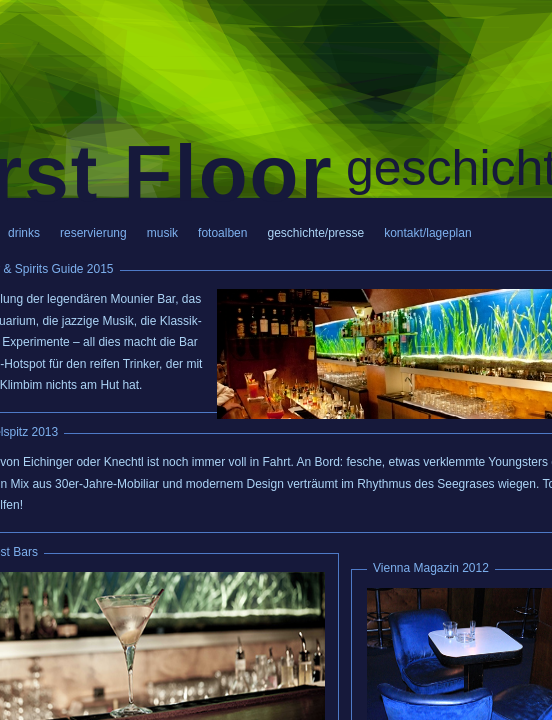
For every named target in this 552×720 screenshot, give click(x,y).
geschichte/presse (315, 233)
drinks (24, 233)
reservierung (93, 233)
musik (162, 233)
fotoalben (222, 233)
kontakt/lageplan (427, 233)
